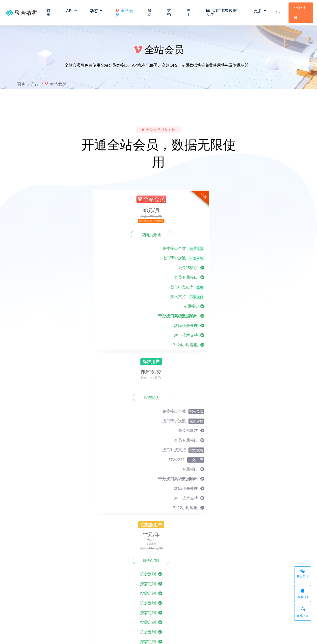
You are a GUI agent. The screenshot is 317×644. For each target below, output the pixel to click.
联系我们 (169, 580)
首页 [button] (50, 11)
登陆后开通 (94, 235)
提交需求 (270, 444)
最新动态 (169, 567)
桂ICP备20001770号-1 (129, 636)
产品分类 (265, 567)
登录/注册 (299, 11)
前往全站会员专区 (158, 409)
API (78, 614)
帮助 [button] (150, 11)
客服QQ (303, 594)
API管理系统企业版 (210, 636)
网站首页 (265, 561)
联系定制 (218, 235)
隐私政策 (217, 567)
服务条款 (217, 561)
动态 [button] (97, 10)
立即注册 (158, 524)
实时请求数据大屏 (261, 636)
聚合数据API (56, 635)
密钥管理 (265, 580)
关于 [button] (188, 11)
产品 (35, 84)
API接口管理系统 (53, 614)
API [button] (72, 10)
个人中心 (121, 574)
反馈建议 (169, 574)
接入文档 (121, 561)
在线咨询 (303, 612)
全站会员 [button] (125, 12)
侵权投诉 (217, 580)
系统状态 (291, 636)
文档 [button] (169, 11)
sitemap (235, 636)
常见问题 (121, 567)
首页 (22, 84)
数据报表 (121, 580)
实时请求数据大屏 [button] (221, 11)
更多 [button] (259, 10)
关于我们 (169, 561)
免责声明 (217, 574)
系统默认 (156, 235)
